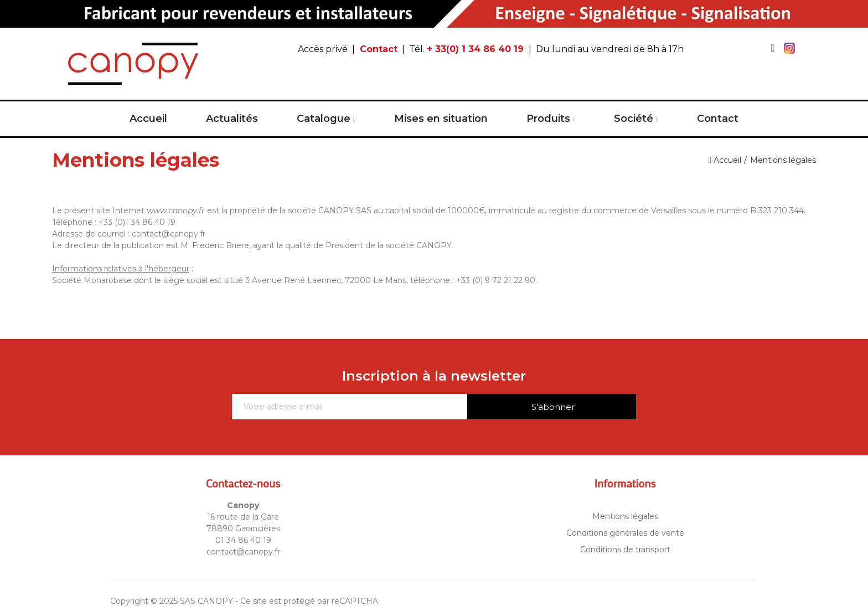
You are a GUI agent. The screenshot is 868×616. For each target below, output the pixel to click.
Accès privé (323, 49)
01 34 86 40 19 (243, 540)
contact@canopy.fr (243, 552)
